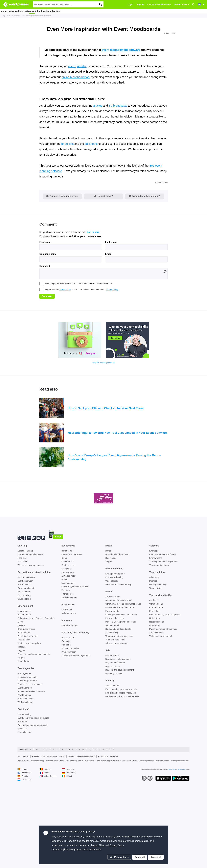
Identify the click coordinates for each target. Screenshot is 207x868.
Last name (111, 326)
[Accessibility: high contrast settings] (193, 5)
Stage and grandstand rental (118, 712)
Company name (48, 338)
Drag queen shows (26, 712)
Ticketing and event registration (76, 739)
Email (108, 338)
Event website (156, 641)
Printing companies (70, 732)
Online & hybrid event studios (75, 670)
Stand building (24, 682)
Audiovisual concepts (27, 761)
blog (59, 11)
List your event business (159, 4)
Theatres (66, 674)
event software (10, 11)
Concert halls (68, 645)
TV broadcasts (118, 189)
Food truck (22, 645)
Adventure (154, 661)
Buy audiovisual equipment (118, 743)
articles (98, 189)
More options (119, 857)
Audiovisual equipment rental (119, 684)
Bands (108, 634)
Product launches (26, 782)
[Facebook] (24, 621)
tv (34, 11)
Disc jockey (111, 641)
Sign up (140, 4)
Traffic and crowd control (161, 720)
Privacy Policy (112, 373)
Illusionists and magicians (29, 727)
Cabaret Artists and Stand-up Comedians (36, 702)
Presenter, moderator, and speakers (34, 738)
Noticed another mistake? (145, 280)
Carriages (154, 684)
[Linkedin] (34, 621)
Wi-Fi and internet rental (116, 727)
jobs (51, 11)
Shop (58, 620)
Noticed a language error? (62, 280)
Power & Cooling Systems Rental (121, 705)
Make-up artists (69, 697)
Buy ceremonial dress (115, 746)
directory (25, 11)
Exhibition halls (68, 659)
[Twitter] (20, 621)
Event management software (163, 638)
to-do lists (67, 227)
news (42, 11)
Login (130, 4)
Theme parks (68, 677)
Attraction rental (113, 680)
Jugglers (21, 734)
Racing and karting (158, 668)
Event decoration (25, 664)
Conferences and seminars (30, 768)
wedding (82, 150)
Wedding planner (25, 786)
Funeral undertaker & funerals (31, 775)
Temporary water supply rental (119, 720)
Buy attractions (112, 739)
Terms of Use (65, 373)
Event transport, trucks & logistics (165, 698)
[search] (100, 4)
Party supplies (24, 679)
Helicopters (155, 702)
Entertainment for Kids (28, 720)
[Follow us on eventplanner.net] (43, 621)
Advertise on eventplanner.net (104, 446)
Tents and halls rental (115, 723)
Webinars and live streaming (118, 668)
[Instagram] (29, 621)
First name (45, 326)
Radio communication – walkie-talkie (122, 780)
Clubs (64, 641)
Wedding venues (69, 681)
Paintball (153, 664)
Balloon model (24, 698)
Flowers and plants (26, 672)
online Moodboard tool (76, 161)
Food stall (22, 641)
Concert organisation (27, 764)
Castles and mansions (72, 638)
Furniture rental (112, 695)
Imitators (21, 730)
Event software (182, 4)
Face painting (24, 723)
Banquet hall (67, 634)
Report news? (103, 280)
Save (173, 34)
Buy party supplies (114, 757)
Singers (21, 741)
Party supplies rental (115, 702)
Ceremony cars (156, 687)
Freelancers (67, 693)
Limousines (155, 709)
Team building (156, 672)
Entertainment (24, 716)
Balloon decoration (26, 661)
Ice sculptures (24, 675)
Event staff (22, 805)
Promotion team (25, 816)
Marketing (66, 728)
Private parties (24, 778)
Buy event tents (112, 750)
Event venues (68, 656)
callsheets (91, 227)
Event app (154, 634)
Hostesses (22, 812)
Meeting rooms (68, 667)
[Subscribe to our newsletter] (39, 621)
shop (68, 11)
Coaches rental (156, 691)
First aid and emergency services (33, 809)
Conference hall (69, 649)
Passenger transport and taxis (163, 712)
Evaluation (66, 725)
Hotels (64, 663)
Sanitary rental (112, 709)
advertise (79, 11)
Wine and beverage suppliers (31, 649)
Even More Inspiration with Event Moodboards (37, 16)
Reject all (140, 857)
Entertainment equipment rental (120, 691)
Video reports (111, 664)
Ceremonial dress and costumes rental (123, 687)
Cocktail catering (25, 634)
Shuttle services (157, 716)
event (72, 150)
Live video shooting (114, 661)
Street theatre (24, 745)
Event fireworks (25, 668)
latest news (16, 16)
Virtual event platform (159, 649)
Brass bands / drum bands (117, 638)
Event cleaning (24, 798)
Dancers (21, 709)
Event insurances (69, 709)
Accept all (156, 857)
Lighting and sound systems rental (121, 698)
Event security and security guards (33, 801)
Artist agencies (24, 695)
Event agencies (25, 771)
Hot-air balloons (157, 705)
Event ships (67, 652)
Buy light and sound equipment (120, 753)
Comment (45, 350)
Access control (68, 721)
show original (161, 266)
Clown (20, 705)
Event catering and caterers (30, 638)
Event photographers (115, 657)
